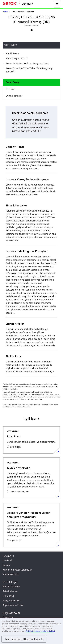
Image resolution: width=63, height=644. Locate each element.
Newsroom (8, 617)
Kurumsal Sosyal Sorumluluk (17, 570)
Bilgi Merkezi (11, 613)
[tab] (32, 82)
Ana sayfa (38, 4)
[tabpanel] (32, 241)
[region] (32, 631)
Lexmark (8, 556)
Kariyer (6, 565)
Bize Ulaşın (10, 582)
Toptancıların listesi (13, 605)
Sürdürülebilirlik (11, 574)
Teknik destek (10, 591)
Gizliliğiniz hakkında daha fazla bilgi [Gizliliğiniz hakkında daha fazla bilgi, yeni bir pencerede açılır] (40, 631)
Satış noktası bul (12, 601)
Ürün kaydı (8, 596)
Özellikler (11, 89)
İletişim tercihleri (11, 587)
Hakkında (8, 560)
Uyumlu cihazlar (14, 96)
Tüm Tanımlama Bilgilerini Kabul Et (24, 639)
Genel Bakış (12, 82)
